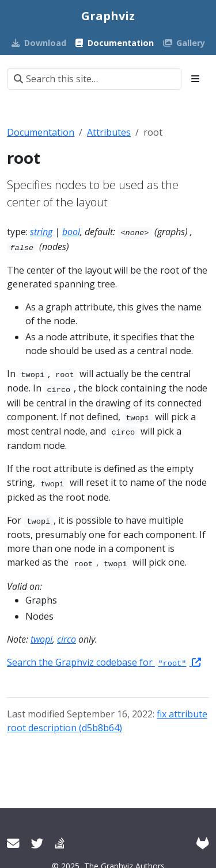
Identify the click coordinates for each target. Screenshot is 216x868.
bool (71, 232)
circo (67, 639)
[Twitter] (37, 843)
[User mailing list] (13, 843)
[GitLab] (203, 843)
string (41, 232)
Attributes (109, 132)
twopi (41, 639)
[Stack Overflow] (60, 843)
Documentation (41, 132)
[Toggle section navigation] (195, 79)
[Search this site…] (94, 79)
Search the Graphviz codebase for (104, 662)
